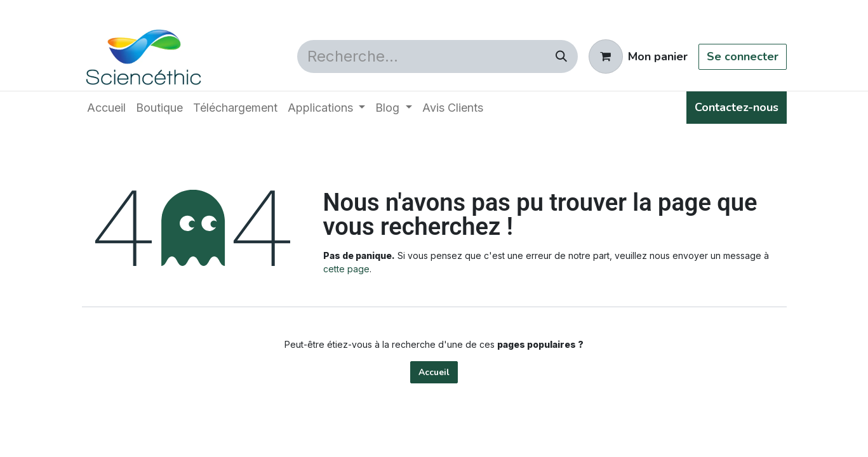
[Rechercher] (561, 56)
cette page (346, 269)
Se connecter (743, 56)
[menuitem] (106, 108)
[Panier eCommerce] (638, 56)
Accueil (434, 372)
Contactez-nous (737, 107)
